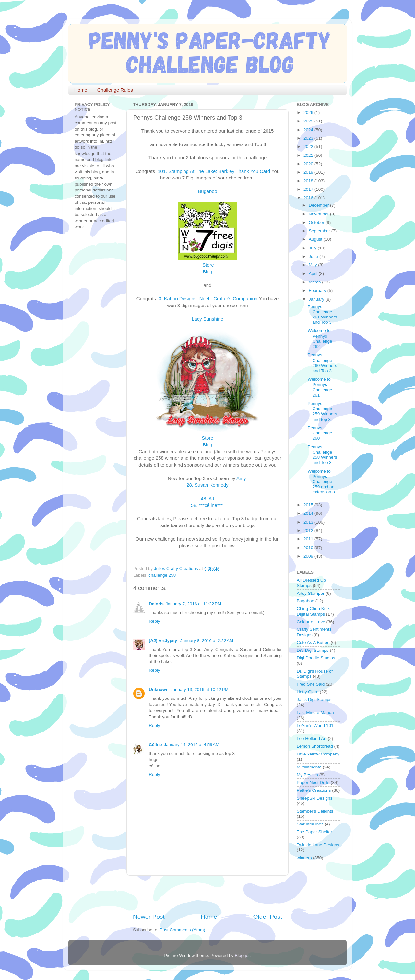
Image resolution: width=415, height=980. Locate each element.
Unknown (159, 690)
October (317, 222)
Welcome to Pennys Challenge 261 (320, 387)
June (314, 256)
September (320, 231)
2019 (309, 172)
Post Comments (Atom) (183, 930)
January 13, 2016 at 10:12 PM (200, 690)
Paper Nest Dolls (313, 783)
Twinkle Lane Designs (318, 845)
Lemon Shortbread (315, 746)
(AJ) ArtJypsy (164, 641)
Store (208, 265)
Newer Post (149, 917)
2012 (309, 530)
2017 (309, 189)
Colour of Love (311, 622)
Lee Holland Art (312, 738)
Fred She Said (311, 684)
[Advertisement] (209, 894)
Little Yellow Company (318, 754)
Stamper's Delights (315, 811)
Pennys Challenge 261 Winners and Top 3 (322, 315)
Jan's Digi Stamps (314, 700)
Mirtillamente (309, 767)
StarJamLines (310, 824)
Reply (154, 621)
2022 (309, 147)
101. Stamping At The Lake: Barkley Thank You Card (213, 171)
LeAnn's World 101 (315, 726)
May (313, 265)
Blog (207, 445)
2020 (309, 164)
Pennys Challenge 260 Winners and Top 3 (322, 363)
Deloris (156, 604)
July (313, 248)
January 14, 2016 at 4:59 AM (192, 745)
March (315, 282)
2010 (309, 548)
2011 (309, 539)
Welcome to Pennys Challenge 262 (320, 339)
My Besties (307, 775)
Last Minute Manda (315, 713)
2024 (309, 130)
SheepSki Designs (314, 798)
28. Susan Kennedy (207, 485)
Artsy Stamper (311, 593)
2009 (309, 556)
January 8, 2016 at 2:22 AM (207, 641)
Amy (241, 478)
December (319, 205)
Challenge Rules (115, 90)
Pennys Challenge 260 (320, 433)
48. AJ (207, 499)
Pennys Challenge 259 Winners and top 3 (322, 411)
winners (304, 858)
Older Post (268, 917)
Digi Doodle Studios (316, 658)
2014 (309, 513)
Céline (155, 745)
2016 (309, 198)
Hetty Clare (308, 692)
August (316, 239)
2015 (309, 505)
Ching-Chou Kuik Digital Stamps (313, 611)
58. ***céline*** (208, 505)
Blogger (242, 956)
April (314, 274)
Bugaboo (207, 191)
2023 (309, 138)
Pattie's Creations (314, 790)
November (319, 214)
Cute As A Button (313, 643)
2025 (309, 121)
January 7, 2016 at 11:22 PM (194, 604)
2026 (309, 113)
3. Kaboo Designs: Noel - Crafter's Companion (207, 299)
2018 (309, 181)
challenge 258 (162, 575)
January (317, 299)
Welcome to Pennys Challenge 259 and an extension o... (323, 482)
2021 (309, 155)
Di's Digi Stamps (313, 650)
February (318, 290)
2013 (309, 522)
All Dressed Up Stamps (311, 583)
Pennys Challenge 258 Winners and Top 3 (322, 455)
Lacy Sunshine (207, 319)
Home (81, 90)
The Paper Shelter (314, 832)
